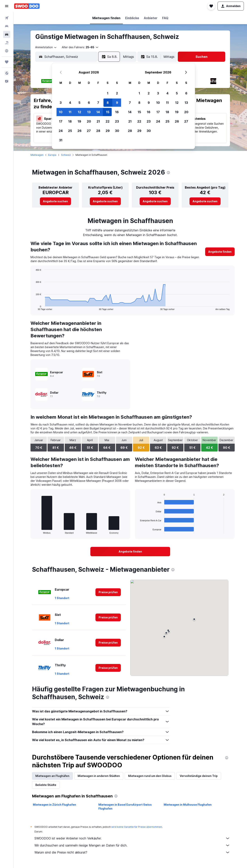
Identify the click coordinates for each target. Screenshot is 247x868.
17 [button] (61, 121)
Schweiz (66, 155)
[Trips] (7, 62)
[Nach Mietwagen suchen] (7, 34)
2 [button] (117, 93)
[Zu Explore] (7, 51)
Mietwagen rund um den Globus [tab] (150, 776)
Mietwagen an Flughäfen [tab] (52, 776)
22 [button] (108, 121)
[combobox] (46, 47)
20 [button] (89, 121)
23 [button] (117, 121)
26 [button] (79, 131)
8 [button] (108, 103)
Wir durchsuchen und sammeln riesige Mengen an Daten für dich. (132, 845)
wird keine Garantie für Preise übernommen (137, 827)
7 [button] (98, 103)
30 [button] (117, 131)
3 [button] (61, 103)
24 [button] (61, 131)
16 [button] (117, 112)
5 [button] (79, 103)
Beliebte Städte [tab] (46, 785)
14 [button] (98, 112)
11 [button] (70, 112)
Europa (52, 155)
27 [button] (89, 131)
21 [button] (98, 121)
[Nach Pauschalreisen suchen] (7, 43)
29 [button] (108, 131)
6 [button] (89, 103)
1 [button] (108, 93)
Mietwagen (37, 155)
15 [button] (108, 112)
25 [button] (70, 131)
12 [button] (79, 112)
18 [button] (70, 121)
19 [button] (79, 121)
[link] (55, 201)
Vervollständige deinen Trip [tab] (199, 776)
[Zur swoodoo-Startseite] (27, 6)
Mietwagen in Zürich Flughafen (54, 805)
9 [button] (117, 103)
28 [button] (98, 131)
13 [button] (89, 112)
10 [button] (61, 112)
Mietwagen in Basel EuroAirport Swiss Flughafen (125, 807)
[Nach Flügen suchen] (7, 18)
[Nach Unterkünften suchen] (7, 26)
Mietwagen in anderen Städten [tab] (99, 776)
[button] (7, 6)
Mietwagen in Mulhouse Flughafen (188, 805)
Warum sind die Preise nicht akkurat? (132, 852)
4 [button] (70, 103)
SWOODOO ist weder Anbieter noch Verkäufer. (132, 838)
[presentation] (168, 173)
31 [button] (61, 140)
